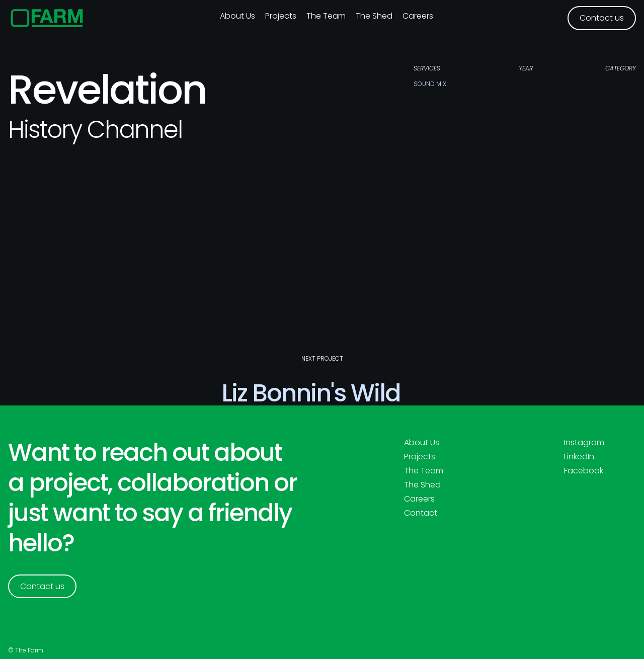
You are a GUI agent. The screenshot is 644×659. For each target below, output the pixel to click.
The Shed (374, 16)
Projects (281, 16)
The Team (326, 16)
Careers (418, 16)
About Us (422, 443)
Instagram (584, 443)
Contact (421, 513)
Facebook (584, 471)
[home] (47, 18)
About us (237, 16)
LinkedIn (579, 457)
